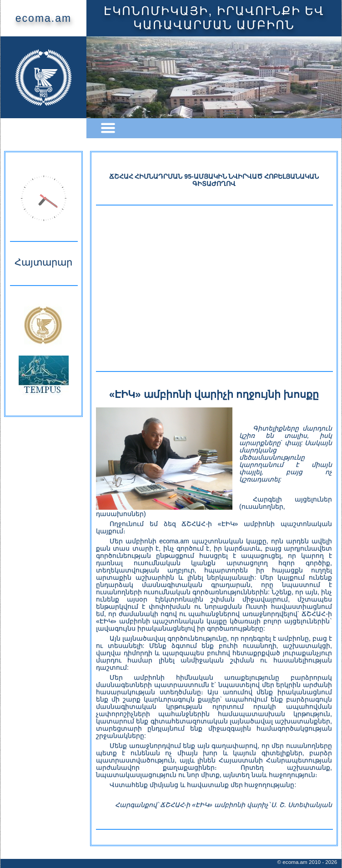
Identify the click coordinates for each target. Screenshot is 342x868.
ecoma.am (43, 18)
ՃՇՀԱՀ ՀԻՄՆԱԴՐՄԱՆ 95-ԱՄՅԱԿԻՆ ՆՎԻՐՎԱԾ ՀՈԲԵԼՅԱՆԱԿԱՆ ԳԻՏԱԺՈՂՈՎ (214, 180)
